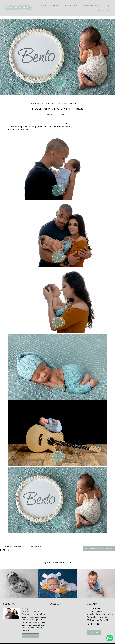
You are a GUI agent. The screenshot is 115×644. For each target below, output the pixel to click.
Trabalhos (70, 6)
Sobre (55, 6)
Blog (106, 6)
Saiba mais (31, 636)
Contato (104, 10)
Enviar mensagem (96, 611)
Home (43, 6)
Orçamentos (90, 6)
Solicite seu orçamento (99, 548)
